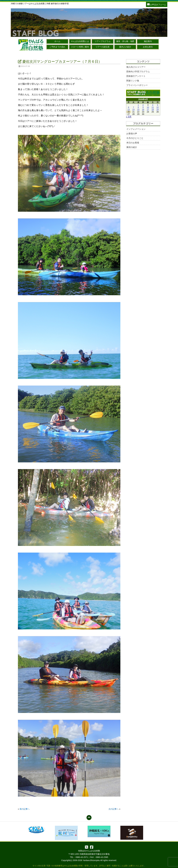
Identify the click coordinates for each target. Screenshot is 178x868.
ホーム (57, 41)
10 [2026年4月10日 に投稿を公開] (148, 107)
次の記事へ (114, 809)
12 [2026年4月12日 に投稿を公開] (158, 107)
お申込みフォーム (157, 4)
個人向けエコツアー (136, 67)
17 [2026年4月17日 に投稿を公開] (148, 110)
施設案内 (148, 41)
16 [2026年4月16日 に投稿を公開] (143, 110)
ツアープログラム (103, 41)
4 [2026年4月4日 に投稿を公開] (153, 105)
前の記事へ (25, 809)
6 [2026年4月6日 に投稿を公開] (129, 107)
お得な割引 (148, 47)
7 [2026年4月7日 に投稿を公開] (133, 107)
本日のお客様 (133, 143)
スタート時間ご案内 (80, 47)
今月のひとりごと (135, 138)
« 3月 (129, 117)
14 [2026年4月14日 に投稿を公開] (133, 110)
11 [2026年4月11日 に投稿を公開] (153, 107)
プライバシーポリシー (137, 85)
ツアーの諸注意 (103, 47)
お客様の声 (132, 134)
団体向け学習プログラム (138, 71)
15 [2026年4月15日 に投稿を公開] (138, 110)
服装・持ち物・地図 (125, 41)
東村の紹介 (132, 147)
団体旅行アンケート (136, 76)
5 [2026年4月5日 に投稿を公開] (158, 105)
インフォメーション (136, 129)
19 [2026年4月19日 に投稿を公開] (158, 110)
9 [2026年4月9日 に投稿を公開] (143, 107)
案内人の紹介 (125, 47)
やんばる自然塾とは (80, 41)
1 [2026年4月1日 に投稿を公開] (138, 105)
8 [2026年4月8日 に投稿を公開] (138, 107)
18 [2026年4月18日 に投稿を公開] (153, 110)
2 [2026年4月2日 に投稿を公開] (143, 105)
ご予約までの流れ (57, 47)
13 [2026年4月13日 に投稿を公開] (129, 110)
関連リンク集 (133, 81)
